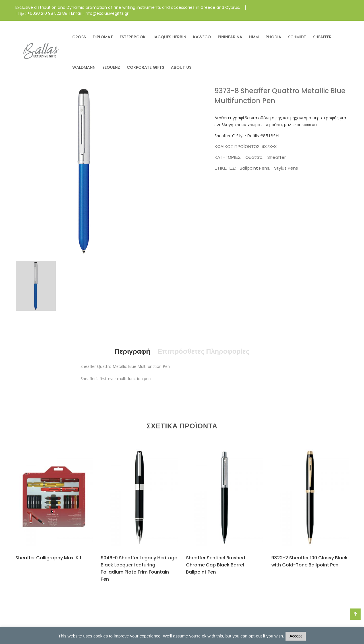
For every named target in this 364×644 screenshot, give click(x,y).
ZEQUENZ (111, 67)
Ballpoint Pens (255, 168)
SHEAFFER (322, 37)
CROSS (79, 37)
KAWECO (202, 37)
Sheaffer (277, 157)
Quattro (254, 157)
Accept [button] (296, 636)
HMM (254, 37)
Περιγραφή (132, 351)
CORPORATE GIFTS (145, 67)
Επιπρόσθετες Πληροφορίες (203, 351)
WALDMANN (84, 67)
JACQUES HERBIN (169, 37)
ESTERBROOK (133, 37)
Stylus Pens (286, 168)
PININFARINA (230, 37)
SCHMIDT (297, 37)
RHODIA (273, 37)
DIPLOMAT (103, 37)
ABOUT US (181, 67)
